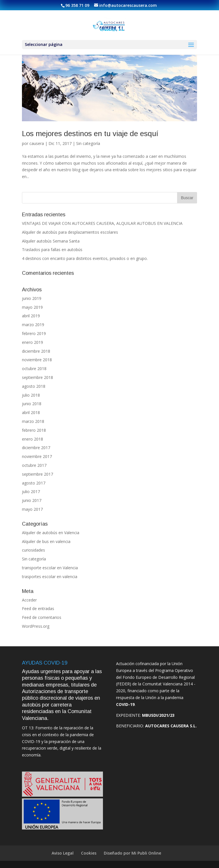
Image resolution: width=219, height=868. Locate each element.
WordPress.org (36, 626)
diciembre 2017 (36, 448)
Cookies (89, 853)
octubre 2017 (34, 465)
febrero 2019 (34, 333)
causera (37, 143)
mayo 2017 (32, 509)
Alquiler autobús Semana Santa (51, 241)
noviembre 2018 (37, 360)
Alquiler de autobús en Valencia (51, 533)
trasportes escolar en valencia (50, 577)
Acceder (29, 600)
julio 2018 (31, 395)
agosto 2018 (34, 386)
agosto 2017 (34, 483)
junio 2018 (32, 404)
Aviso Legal (63, 853)
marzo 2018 (33, 421)
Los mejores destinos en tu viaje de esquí (90, 134)
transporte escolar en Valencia (50, 568)
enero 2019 (33, 342)
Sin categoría (88, 143)
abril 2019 (31, 316)
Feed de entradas (38, 608)
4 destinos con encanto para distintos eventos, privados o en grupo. (85, 258)
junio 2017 (32, 500)
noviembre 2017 (37, 456)
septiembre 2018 (37, 377)
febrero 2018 (34, 430)
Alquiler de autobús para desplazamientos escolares (70, 232)
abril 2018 (31, 412)
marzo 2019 (33, 325)
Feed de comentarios (42, 617)
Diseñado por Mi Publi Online (132, 853)
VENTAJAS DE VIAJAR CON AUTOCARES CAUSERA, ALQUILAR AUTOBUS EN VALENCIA (102, 223)
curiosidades (34, 550)
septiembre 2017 (37, 474)
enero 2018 (33, 439)
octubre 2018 (34, 369)
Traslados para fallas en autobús (52, 250)
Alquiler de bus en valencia (46, 541)
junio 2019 (32, 298)
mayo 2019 (32, 307)
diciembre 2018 (36, 351)
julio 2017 (31, 491)
